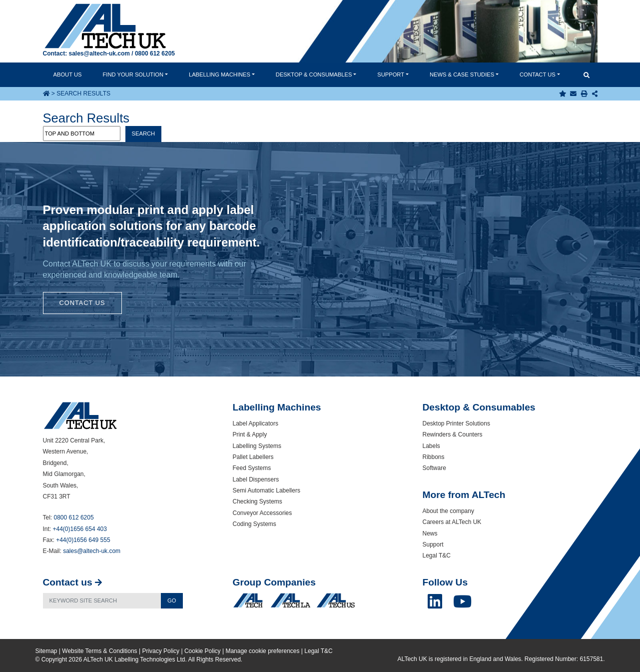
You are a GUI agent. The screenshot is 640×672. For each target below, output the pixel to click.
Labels (431, 446)
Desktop (314, 74)
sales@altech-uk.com (99, 53)
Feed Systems (252, 468)
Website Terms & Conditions (99, 651)
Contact (538, 74)
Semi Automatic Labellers (267, 490)
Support (391, 74)
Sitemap (46, 651)
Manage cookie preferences (262, 651)
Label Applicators (256, 423)
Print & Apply (250, 434)
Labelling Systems (257, 446)
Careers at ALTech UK (452, 522)
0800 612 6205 (155, 53)
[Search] (102, 601)
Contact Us (82, 303)
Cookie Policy (203, 651)
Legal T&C (437, 555)
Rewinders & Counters (453, 434)
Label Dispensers (256, 479)
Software (434, 468)
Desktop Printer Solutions (456, 423)
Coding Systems (255, 524)
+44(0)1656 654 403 (80, 529)
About (67, 74)
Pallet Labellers (253, 457)
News (462, 74)
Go (172, 600)
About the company (448, 511)
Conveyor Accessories (263, 513)
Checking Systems (258, 501)
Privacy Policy (161, 651)
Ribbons (434, 457)
